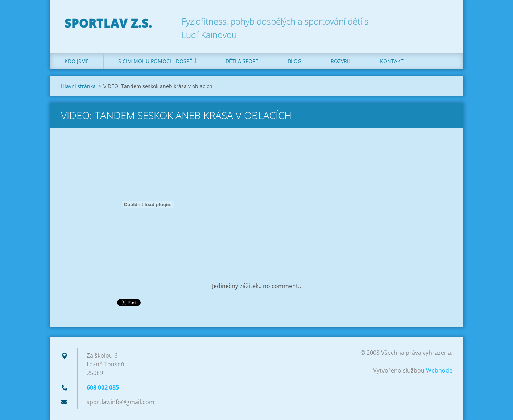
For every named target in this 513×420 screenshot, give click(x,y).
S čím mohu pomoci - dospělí (157, 61)
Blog (295, 61)
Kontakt (392, 61)
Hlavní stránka (78, 86)
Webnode (439, 370)
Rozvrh (341, 61)
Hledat (444, 21)
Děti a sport (242, 61)
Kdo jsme (77, 61)
